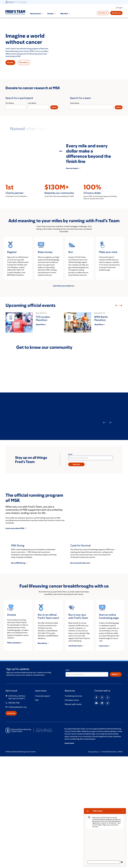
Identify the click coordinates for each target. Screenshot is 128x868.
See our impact (72, 227)
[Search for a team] (94, 103)
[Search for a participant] (34, 103)
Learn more (104, 757)
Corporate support (43, 807)
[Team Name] (92, 107)
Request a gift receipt (73, 815)
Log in (120, 8)
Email (70, 513)
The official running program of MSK (34, 556)
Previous (116, 364)
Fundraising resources (73, 807)
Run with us (103, 13)
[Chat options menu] (88, 811)
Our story (63, 151)
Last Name (32, 103)
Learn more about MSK (16, 587)
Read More (40, 383)
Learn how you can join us (63, 344)
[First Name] (16, 107)
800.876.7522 (14, 814)
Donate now (116, 13)
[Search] (54, 107)
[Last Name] (38, 107)
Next (120, 364)
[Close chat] (123, 811)
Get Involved (35, 14)
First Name (10, 103)
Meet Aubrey (22, 490)
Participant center (72, 811)
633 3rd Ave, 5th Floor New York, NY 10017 (17, 809)
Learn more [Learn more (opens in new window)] (69, 854)
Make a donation (14, 754)
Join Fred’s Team (75, 757)
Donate (50, 14)
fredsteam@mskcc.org (17, 818)
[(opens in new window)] (16, 2)
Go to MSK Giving (18, 674)
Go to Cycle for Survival (80, 674)
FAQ (37, 811)
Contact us (11, 825)
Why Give (64, 14)
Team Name (75, 103)
